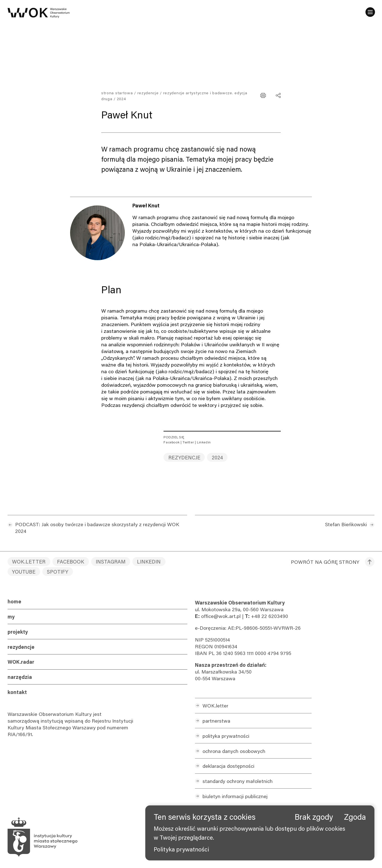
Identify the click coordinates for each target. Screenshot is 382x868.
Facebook (172, 442)
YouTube (24, 572)
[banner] (260, 833)
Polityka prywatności (181, 849)
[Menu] (370, 13)
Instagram (111, 562)
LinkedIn (149, 562)
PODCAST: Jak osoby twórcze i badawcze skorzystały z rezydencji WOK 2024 (97, 528)
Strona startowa (117, 93)
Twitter (188, 442)
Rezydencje (148, 93)
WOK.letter (29, 562)
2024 (217, 457)
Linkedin (204, 442)
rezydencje (184, 457)
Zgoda (355, 817)
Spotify (57, 572)
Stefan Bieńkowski (346, 524)
